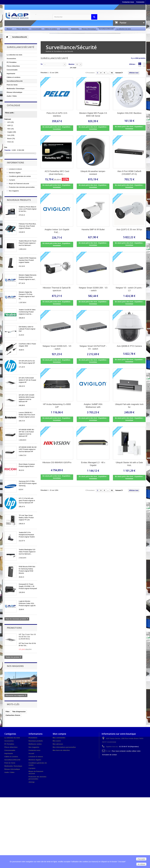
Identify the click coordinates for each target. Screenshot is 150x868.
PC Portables (12, 62)
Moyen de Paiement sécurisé (19, 184)
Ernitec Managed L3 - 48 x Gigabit (93, 464)
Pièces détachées (23, 29)
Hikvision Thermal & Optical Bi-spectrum (57, 289)
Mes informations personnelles (64, 747)
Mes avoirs (57, 741)
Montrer (71, 64)
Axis (11, 135)
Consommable (37, 29)
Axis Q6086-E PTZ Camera (129, 346)
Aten (10, 129)
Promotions (14, 628)
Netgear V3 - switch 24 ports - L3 (129, 289)
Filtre (8, 712)
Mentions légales (15, 173)
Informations (15, 163)
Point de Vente (12, 85)
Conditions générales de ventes (20, 176)
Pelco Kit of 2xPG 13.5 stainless (57, 114)
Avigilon (12, 132)
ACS (10, 122)
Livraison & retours (15, 169)
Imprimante (11, 74)
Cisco (10, 142)
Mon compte (59, 734)
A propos (12, 180)
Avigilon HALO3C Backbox (129, 113)
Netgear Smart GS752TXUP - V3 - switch (93, 347)
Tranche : (8, 150)
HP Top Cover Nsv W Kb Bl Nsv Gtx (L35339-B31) (27, 637)
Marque (10, 29)
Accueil (31, 753)
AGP (10, 125)
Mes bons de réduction (61, 750)
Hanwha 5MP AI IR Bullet (93, 230)
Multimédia (75, 29)
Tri (42, 64)
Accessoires (64, 29)
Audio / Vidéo (12, 96)
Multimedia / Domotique (16, 89)
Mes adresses (58, 744)
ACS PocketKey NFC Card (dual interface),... (57, 173)
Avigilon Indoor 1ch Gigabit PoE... (57, 231)
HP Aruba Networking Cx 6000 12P (57, 406)
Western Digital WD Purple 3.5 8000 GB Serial (93, 114)
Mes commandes (59, 738)
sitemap (32, 782)
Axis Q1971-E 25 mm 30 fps (129, 230)
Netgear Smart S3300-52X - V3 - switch (57, 347)
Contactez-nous (128, 2)
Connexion (140, 2)
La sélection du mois (124, 29)
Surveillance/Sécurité (106, 29)
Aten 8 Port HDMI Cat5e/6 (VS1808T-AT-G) (129, 173)
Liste (144, 65)
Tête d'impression (19, 712)
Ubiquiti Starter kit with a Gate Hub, (129, 464)
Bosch (11, 139)
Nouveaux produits (19, 200)
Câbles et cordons (51, 29)
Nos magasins (14, 191)
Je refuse (141, 864)
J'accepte (141, 859)
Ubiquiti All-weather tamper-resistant (93, 173)
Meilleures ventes (35, 744)
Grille (140, 65)
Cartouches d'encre (13, 715)
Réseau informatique (89, 29)
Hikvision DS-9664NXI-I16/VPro (57, 463)
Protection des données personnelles (22, 187)
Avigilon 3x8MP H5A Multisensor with (93, 406)
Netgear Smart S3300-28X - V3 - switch (93, 289)
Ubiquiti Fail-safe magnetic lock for (129, 406)
